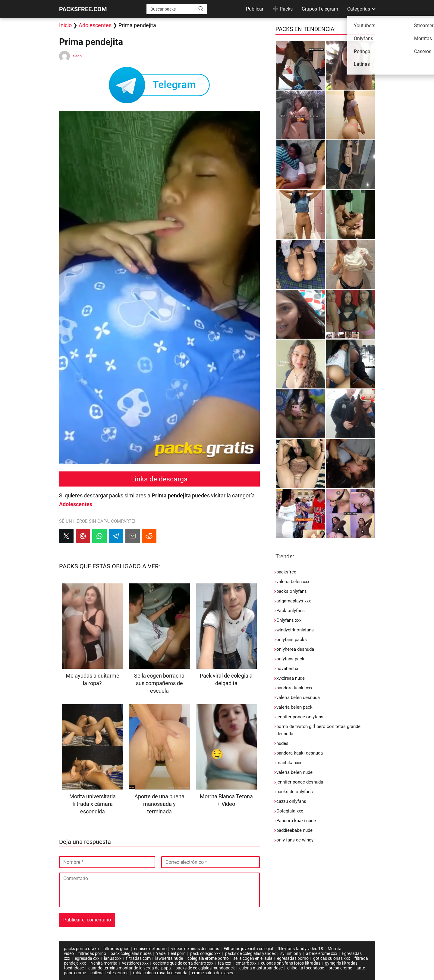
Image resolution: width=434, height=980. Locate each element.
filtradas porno (92, 953)
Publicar (255, 9)
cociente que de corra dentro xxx (183, 963)
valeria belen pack (294, 707)
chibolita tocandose (306, 968)
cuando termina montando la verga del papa (130, 968)
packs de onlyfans (295, 792)
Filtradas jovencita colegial (248, 949)
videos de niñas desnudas (195, 949)
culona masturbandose (261, 968)
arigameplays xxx (294, 601)
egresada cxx (87, 958)
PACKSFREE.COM (83, 9)
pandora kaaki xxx (294, 688)
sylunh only (291, 953)
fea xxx (225, 963)
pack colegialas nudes (131, 953)
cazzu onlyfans (291, 801)
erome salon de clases (212, 973)
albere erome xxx (322, 953)
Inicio (65, 25)
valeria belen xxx (293, 582)
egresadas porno (293, 958)
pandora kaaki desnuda (300, 753)
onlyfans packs (292, 640)
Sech (77, 56)
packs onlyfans (292, 591)
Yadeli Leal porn (171, 953)
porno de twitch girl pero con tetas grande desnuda (318, 730)
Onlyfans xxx (289, 620)
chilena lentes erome (109, 973)
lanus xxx (113, 958)
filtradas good (116, 949)
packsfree (286, 572)
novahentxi (287, 669)
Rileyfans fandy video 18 (300, 949)
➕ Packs (283, 9)
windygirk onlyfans (295, 630)
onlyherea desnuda (295, 649)
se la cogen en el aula (253, 958)
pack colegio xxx (205, 953)
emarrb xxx (246, 963)
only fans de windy (295, 840)
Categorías (359, 9)
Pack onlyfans (291, 611)
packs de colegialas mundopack (205, 968)
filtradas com (138, 958)
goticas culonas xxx (332, 958)
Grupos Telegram (320, 9)
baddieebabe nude (294, 830)
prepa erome (340, 968)
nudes (282, 743)
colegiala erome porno (208, 958)
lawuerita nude (169, 958)
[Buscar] (201, 9)
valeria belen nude (294, 772)
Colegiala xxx (290, 811)
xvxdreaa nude (291, 678)
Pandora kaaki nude (296, 821)
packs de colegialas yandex (250, 953)
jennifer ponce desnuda (300, 782)
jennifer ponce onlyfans (300, 717)
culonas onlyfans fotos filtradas (291, 963)
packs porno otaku (81, 949)
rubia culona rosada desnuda (160, 973)
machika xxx (289, 763)
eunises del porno (150, 949)
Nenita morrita (104, 963)
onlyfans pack (290, 659)
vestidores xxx (135, 963)
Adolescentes (95, 25)
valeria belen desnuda (298, 697)
